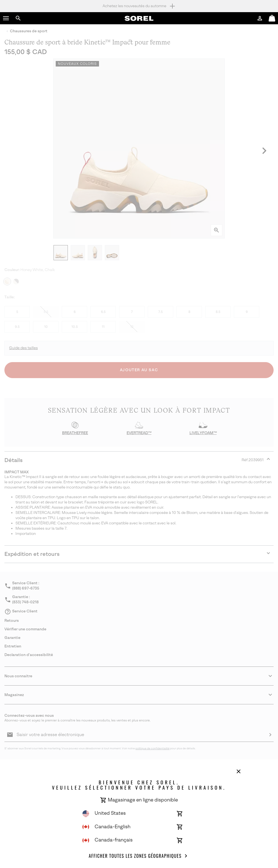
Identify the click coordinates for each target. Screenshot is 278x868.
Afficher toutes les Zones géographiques (139, 856)
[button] (6, 18)
